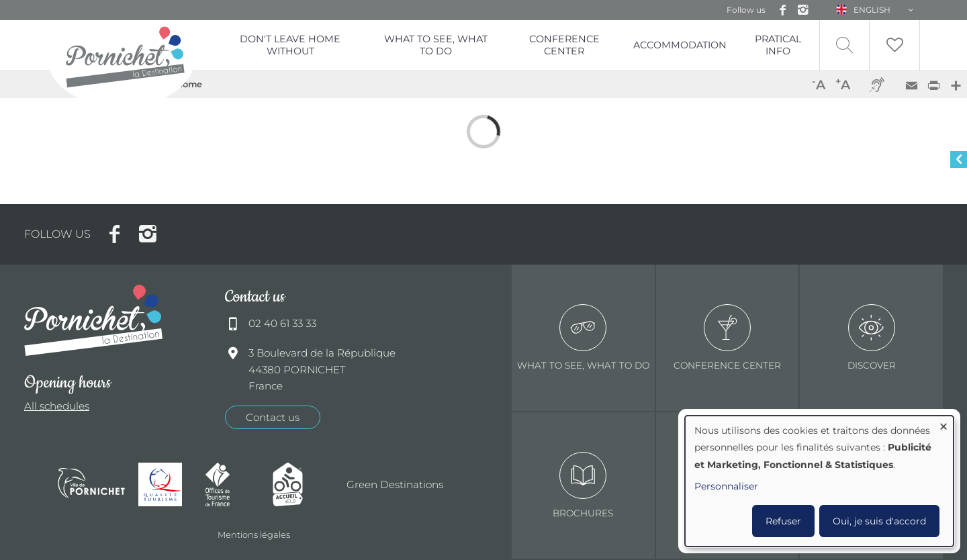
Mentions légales (254, 534)
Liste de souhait (894, 45)
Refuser (783, 521)
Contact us (273, 417)
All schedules (57, 406)
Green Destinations (395, 484)
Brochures (583, 485)
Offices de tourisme (232, 484)
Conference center (727, 337)
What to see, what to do (436, 45)
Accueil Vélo (300, 484)
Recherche (844, 45)
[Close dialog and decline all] (943, 424)
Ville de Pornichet (91, 485)
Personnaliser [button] (726, 486)
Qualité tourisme (165, 484)
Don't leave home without (290, 45)
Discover (872, 337)
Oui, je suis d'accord (879, 521)
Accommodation (680, 45)
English (872, 10)
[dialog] (819, 481)
